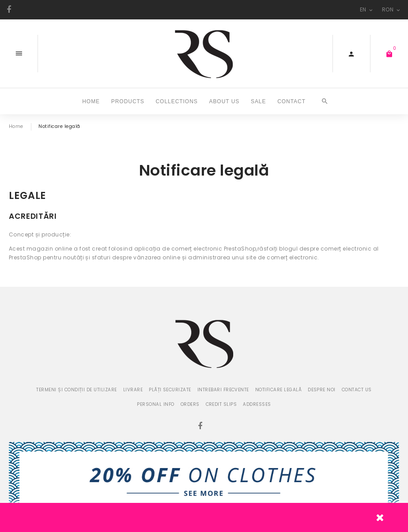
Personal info (155, 404)
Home (91, 101)
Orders (190, 404)
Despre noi (322, 390)
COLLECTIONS (176, 101)
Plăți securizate (170, 390)
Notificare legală (278, 390)
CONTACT (291, 101)
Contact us (357, 390)
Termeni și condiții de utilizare (76, 390)
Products (128, 101)
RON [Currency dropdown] (392, 9)
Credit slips (221, 404)
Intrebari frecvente (223, 390)
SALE (259, 101)
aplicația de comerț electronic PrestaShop (195, 249)
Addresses (257, 404)
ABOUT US (224, 101)
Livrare (133, 390)
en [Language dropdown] (367, 9)
